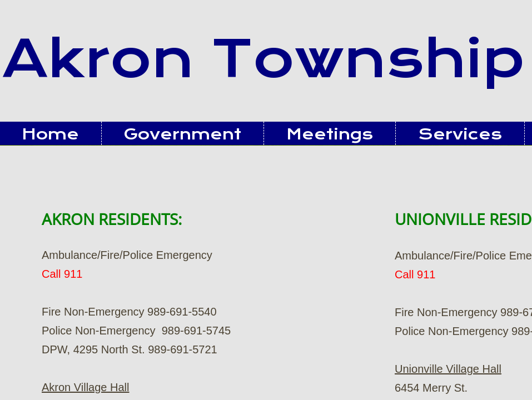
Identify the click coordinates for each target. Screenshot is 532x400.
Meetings (330, 134)
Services (460, 134)
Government (183, 134)
